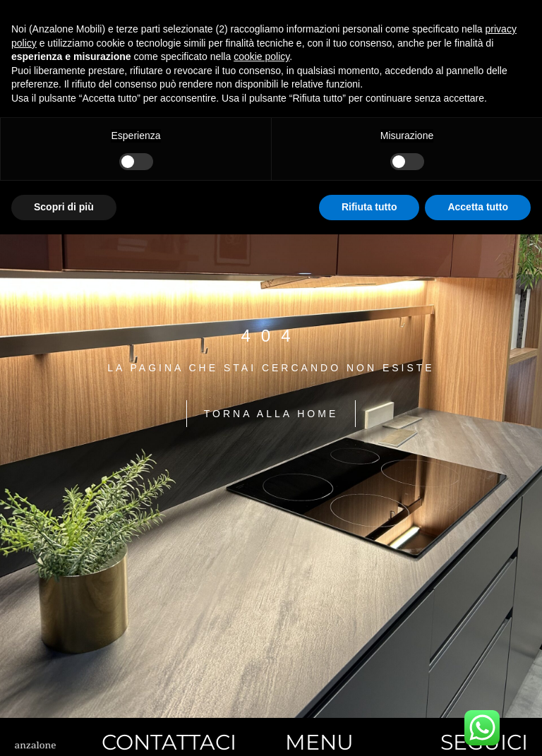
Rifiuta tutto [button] (369, 207)
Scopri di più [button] (64, 207)
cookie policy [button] (261, 56)
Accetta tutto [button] (478, 207)
